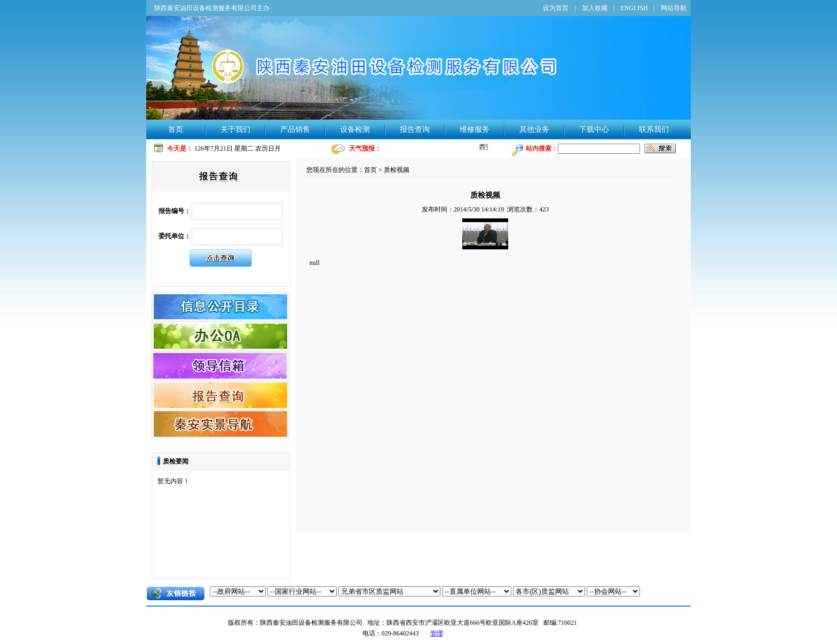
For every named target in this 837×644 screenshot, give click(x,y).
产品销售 (295, 129)
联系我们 (654, 129)
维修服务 (475, 129)
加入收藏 (595, 8)
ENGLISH (634, 8)
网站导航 (674, 8)
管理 (437, 633)
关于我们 (235, 129)
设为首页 (556, 8)
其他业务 (534, 129)
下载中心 (594, 129)
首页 (176, 129)
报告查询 (415, 129)
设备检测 (355, 129)
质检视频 (397, 170)
